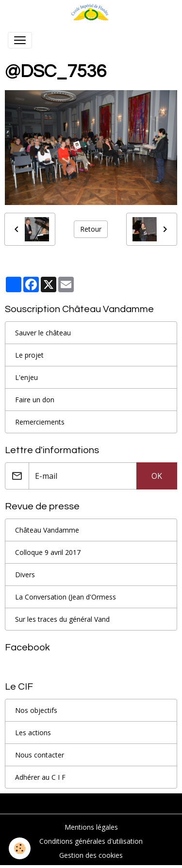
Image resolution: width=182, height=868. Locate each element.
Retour (91, 229)
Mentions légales (91, 827)
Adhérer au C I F (40, 777)
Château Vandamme (47, 530)
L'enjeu (26, 377)
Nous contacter (40, 755)
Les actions (33, 733)
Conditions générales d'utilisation (91, 841)
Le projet (29, 355)
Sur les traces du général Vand (62, 619)
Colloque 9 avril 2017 (48, 552)
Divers (25, 575)
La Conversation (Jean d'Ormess (66, 597)
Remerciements (40, 422)
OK (157, 476)
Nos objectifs (36, 710)
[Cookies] (20, 848)
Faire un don (35, 400)
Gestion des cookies (91, 855)
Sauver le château (43, 333)
